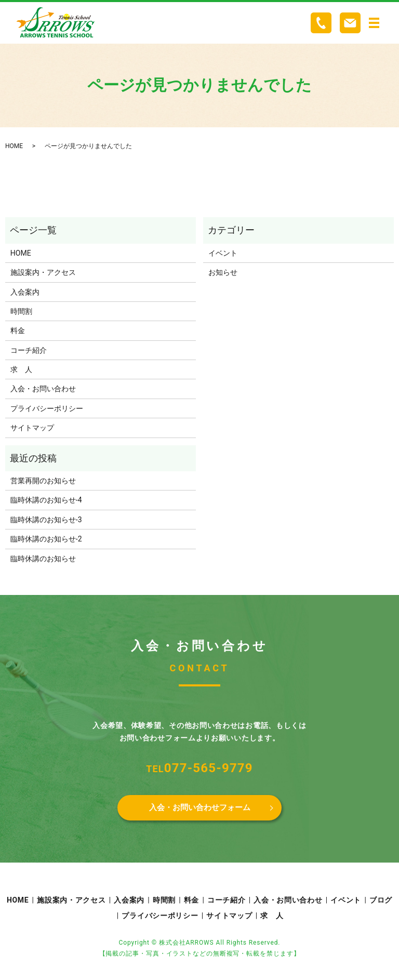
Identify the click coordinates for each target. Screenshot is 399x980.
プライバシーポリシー (47, 408)
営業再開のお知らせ (43, 481)
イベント (223, 253)
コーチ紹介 (29, 350)
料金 (18, 330)
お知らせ (223, 272)
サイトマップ (32, 428)
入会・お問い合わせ (43, 389)
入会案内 (25, 292)
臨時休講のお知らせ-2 (46, 539)
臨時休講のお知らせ (43, 559)
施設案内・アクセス (43, 272)
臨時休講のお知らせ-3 (46, 520)
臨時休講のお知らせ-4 (46, 500)
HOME (14, 146)
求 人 (21, 369)
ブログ (381, 902)
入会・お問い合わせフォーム (199, 808)
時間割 (21, 311)
